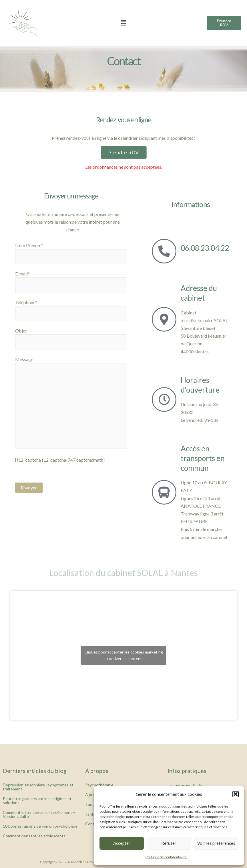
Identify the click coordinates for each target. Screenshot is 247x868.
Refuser (169, 843)
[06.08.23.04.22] (164, 251)
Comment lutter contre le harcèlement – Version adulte (39, 814)
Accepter (122, 843)
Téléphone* (71, 310)
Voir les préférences (216, 843)
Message (71, 404)
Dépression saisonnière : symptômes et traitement (38, 787)
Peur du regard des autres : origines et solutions (37, 801)
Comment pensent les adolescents (34, 836)
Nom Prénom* (71, 253)
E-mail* (71, 282)
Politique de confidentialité (166, 857)
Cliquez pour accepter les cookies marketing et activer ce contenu (124, 655)
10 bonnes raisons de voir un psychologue (40, 826)
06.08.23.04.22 (205, 248)
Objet (71, 339)
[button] (236, 794)
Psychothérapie (99, 785)
